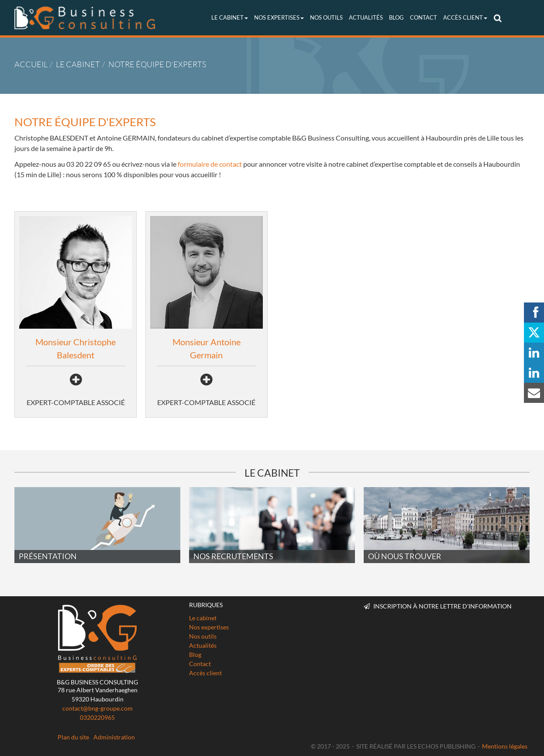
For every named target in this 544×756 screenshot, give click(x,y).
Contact (423, 17)
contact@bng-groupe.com (98, 708)
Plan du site (73, 737)
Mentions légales (505, 746)
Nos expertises (279, 17)
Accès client (465, 17)
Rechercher (499, 18)
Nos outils (326, 17)
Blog (396, 17)
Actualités (366, 17)
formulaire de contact (210, 164)
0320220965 (97, 717)
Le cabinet (230, 17)
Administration (114, 737)
